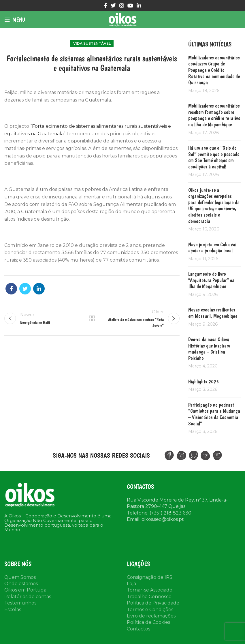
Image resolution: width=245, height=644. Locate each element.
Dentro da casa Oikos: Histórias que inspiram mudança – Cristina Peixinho (209, 349)
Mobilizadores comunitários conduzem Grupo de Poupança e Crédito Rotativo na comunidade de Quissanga (214, 70)
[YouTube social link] (130, 5)
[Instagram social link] (122, 5)
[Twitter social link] (113, 5)
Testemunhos (20, 603)
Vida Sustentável (92, 43)
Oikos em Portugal (26, 590)
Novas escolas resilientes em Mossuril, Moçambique (213, 313)
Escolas (13, 610)
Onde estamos (21, 584)
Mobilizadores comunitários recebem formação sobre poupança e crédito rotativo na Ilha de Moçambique (214, 115)
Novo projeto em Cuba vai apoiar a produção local (212, 248)
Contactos (138, 629)
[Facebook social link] (106, 5)
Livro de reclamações (151, 616)
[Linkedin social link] (139, 5)
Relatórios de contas (28, 597)
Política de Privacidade (153, 603)
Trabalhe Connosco (149, 597)
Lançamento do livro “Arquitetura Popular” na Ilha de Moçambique (211, 280)
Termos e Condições (150, 610)
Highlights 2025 (203, 381)
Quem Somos (20, 577)
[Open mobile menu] (15, 20)
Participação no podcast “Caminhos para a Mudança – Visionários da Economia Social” (214, 414)
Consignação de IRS (150, 577)
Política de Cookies (148, 622)
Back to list (92, 318)
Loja (131, 584)
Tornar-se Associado (150, 590)
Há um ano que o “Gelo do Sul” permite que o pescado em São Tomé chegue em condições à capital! (214, 157)
